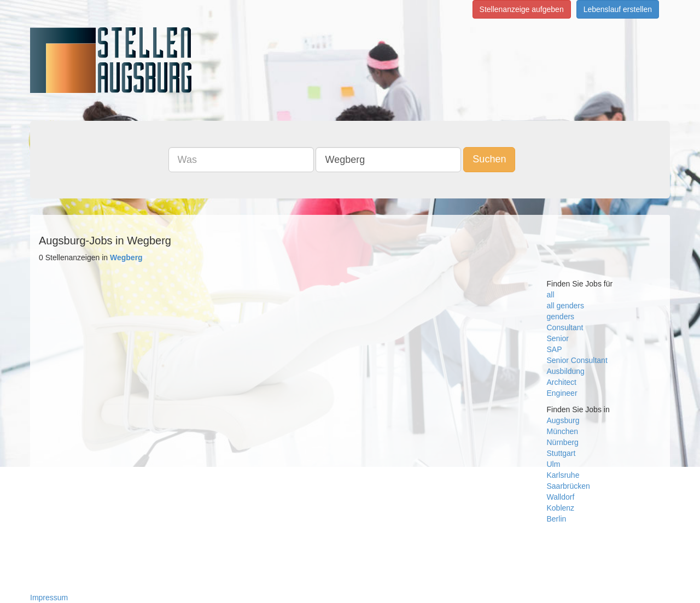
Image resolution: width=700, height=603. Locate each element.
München (563, 431)
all (551, 295)
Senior (558, 338)
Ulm (554, 464)
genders (561, 317)
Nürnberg (563, 442)
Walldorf (561, 497)
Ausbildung (566, 371)
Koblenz (561, 508)
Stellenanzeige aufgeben (522, 9)
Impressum (49, 598)
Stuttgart (561, 453)
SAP (555, 349)
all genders (566, 306)
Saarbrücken (568, 486)
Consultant (565, 327)
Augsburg (563, 420)
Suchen (489, 159)
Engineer (562, 393)
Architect (562, 382)
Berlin (557, 519)
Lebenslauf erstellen (618, 9)
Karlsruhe (563, 475)
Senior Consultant (577, 360)
